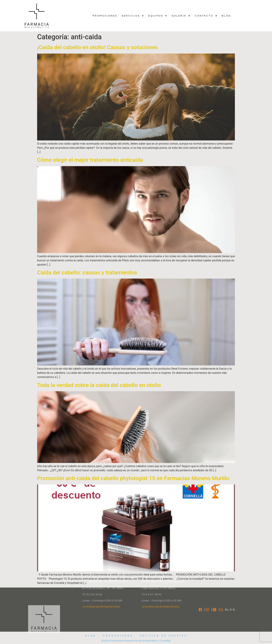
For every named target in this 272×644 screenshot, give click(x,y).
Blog (226, 16)
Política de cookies (163, 636)
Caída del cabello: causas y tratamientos (87, 272)
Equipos (158, 16)
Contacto (206, 16)
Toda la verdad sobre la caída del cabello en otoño (99, 385)
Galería (181, 16)
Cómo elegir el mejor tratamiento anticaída (90, 160)
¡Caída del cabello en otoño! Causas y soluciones (97, 47)
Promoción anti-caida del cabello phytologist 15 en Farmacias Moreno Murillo (133, 478)
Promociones (105, 16)
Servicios (133, 16)
